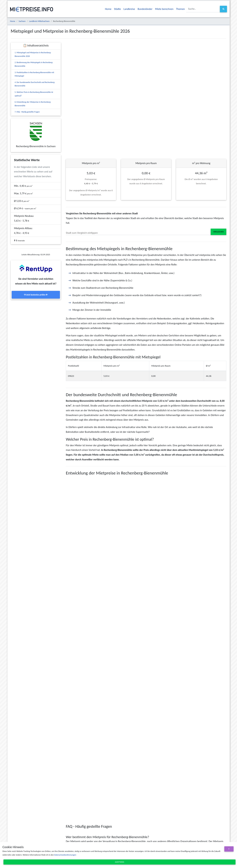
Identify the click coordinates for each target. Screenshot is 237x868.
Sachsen (22, 21)
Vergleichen (218, 232)
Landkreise (129, 9)
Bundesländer (145, 9)
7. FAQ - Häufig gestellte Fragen (27, 112)
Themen (180, 9)
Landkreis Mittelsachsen (39, 21)
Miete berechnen (164, 9)
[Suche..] (203, 9)
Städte (118, 9)
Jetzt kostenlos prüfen (36, 295)
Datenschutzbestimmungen (65, 855)
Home (108, 9)
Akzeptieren (119, 862)
